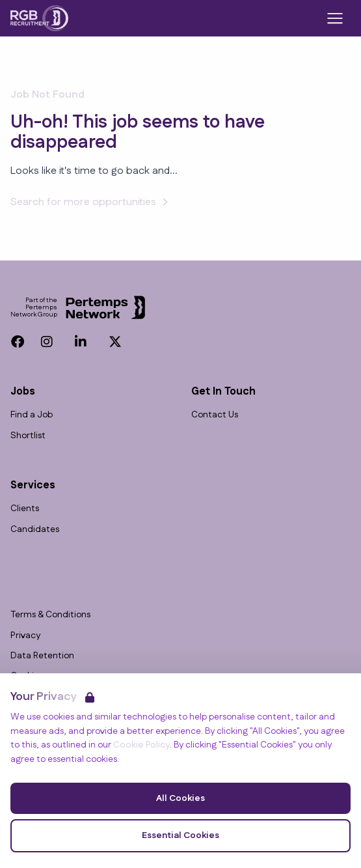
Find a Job (32, 415)
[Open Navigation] (335, 18)
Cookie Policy (141, 745)
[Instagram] (47, 342)
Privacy (25, 636)
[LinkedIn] (81, 342)
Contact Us (215, 415)
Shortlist (28, 436)
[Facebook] (18, 342)
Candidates (35, 530)
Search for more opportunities (91, 202)
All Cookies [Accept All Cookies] (180, 798)
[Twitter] (115, 342)
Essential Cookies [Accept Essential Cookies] (180, 835)
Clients (25, 509)
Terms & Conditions (50, 615)
